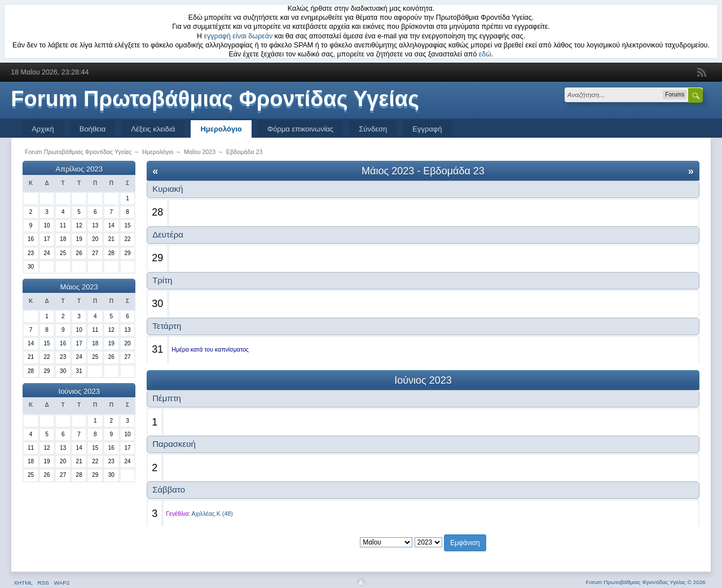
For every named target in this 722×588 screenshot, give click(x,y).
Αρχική (43, 129)
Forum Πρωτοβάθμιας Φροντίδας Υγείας (215, 99)
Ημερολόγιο (221, 129)
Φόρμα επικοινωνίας (301, 129)
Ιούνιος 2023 (79, 391)
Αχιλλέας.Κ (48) (212, 514)
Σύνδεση (373, 129)
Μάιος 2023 (79, 287)
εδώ (485, 54)
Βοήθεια (93, 129)
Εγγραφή (427, 129)
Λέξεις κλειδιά (153, 129)
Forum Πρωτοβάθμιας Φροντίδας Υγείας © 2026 (646, 582)
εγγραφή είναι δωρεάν (239, 36)
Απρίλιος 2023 (79, 169)
